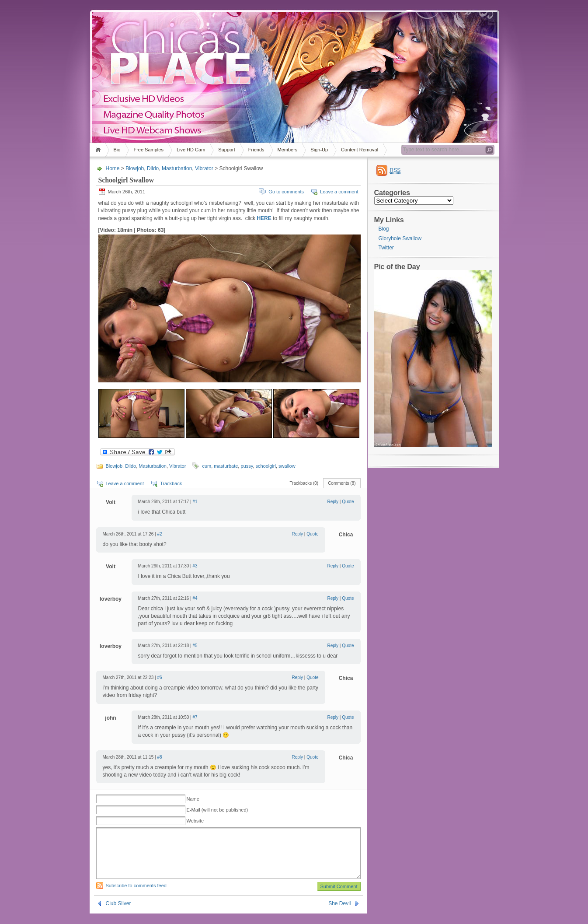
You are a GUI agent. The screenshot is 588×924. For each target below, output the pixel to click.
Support (227, 150)
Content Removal (360, 150)
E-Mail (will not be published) (217, 810)
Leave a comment (339, 192)
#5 (195, 646)
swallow (287, 466)
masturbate (226, 466)
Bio (117, 150)
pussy (247, 466)
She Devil (339, 914)
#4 (195, 598)
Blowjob (135, 168)
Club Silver (118, 914)
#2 (159, 534)
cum (207, 466)
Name (193, 799)
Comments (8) (342, 483)
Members (288, 150)
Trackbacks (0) (304, 483)
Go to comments (286, 192)
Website (195, 821)
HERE (264, 218)
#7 (195, 717)
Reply (333, 502)
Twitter (386, 248)
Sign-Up (319, 150)
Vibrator (204, 168)
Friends (256, 150)
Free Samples (148, 150)
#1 (195, 502)
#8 (159, 757)
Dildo (153, 168)
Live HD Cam (191, 150)
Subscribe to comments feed (136, 896)
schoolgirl (266, 466)
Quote (348, 502)
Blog (384, 229)
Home (99, 150)
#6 (159, 677)
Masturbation (177, 168)
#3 (195, 566)
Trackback (171, 483)
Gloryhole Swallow (400, 238)
